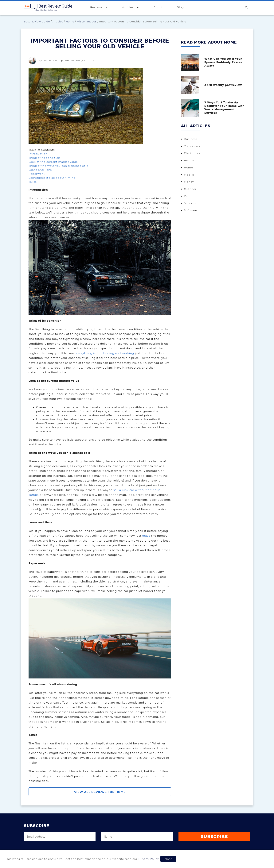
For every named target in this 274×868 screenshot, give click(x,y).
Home (70, 21)
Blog (180, 7)
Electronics (193, 153)
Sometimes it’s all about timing (52, 178)
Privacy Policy (149, 859)
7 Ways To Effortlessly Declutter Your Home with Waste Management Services (225, 107)
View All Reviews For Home (100, 792)
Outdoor (191, 189)
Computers (193, 145)
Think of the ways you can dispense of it (58, 166)
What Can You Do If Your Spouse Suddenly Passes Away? (224, 62)
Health (190, 160)
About (158, 7)
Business (191, 138)
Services (191, 203)
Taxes (33, 182)
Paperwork (37, 174)
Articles (131, 7)
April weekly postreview (224, 85)
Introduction (38, 154)
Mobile (190, 174)
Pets (188, 196)
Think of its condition (44, 158)
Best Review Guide (37, 21)
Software (191, 210)
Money (190, 181)
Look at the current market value (53, 162)
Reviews (99, 7)
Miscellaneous (87, 21)
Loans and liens (40, 170)
